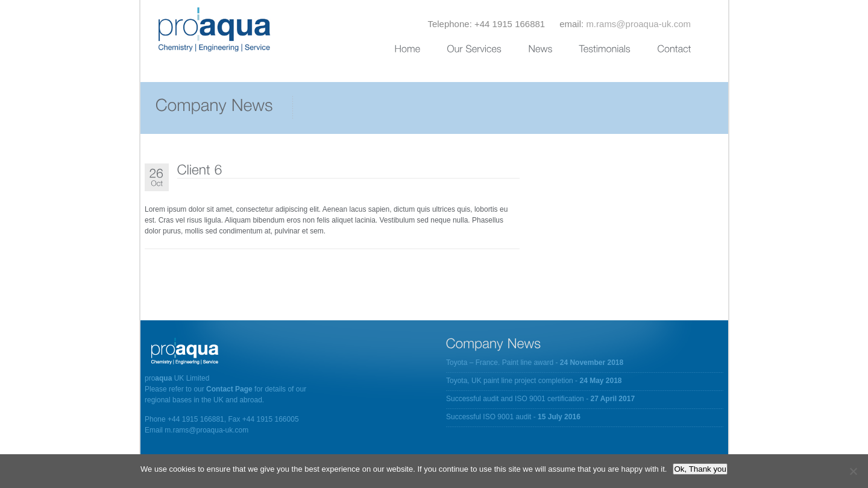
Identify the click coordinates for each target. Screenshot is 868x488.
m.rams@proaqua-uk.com (638, 24)
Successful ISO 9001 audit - (513, 417)
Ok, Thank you (700, 469)
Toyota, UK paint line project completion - (534, 381)
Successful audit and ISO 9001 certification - (540, 399)
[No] (853, 471)
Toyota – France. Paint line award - (535, 363)
